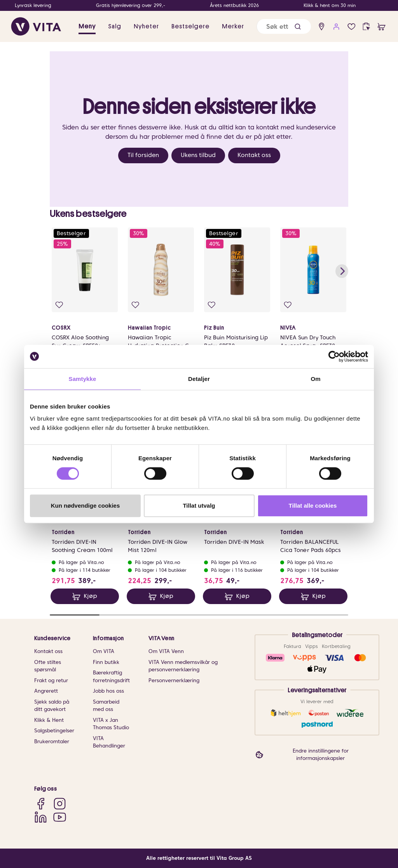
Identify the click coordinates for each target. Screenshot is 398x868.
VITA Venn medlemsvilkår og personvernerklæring (183, 666)
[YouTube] (60, 817)
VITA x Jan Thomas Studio (111, 724)
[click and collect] (366, 27)
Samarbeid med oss (106, 706)
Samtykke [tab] (83, 379)
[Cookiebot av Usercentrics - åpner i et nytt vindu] (334, 356)
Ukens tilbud (198, 155)
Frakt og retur (51, 680)
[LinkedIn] (41, 817)
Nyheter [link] (146, 26)
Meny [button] (87, 26)
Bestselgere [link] (190, 26)
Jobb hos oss (108, 691)
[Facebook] (41, 804)
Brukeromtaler (52, 741)
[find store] (322, 27)
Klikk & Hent (49, 720)
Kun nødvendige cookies (86, 506)
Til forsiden (143, 155)
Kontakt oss (254, 155)
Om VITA (104, 652)
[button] (298, 27)
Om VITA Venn (166, 652)
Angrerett (46, 691)
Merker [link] (233, 26)
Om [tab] (315, 379)
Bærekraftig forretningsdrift (111, 677)
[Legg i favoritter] (60, 306)
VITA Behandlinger (109, 742)
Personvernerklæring (174, 680)
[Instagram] (60, 804)
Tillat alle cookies (313, 506)
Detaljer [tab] (199, 379)
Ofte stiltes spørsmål (48, 666)
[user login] (336, 27)
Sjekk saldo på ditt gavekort (52, 706)
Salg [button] (115, 26)
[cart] (381, 27)
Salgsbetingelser (54, 731)
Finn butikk (106, 662)
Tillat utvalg (199, 506)
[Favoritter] (352, 27)
